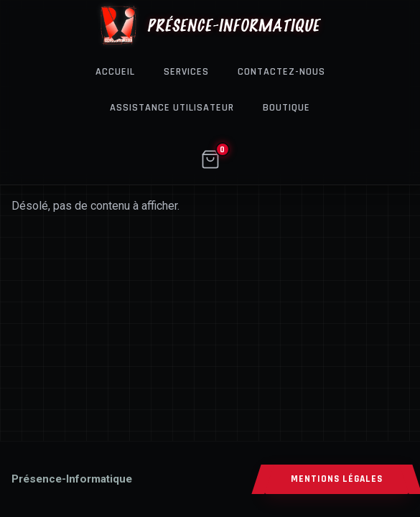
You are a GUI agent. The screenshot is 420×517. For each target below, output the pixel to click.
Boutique (286, 108)
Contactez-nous (281, 72)
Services (186, 72)
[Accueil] (72, 479)
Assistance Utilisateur (172, 108)
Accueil (115, 72)
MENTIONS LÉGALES (337, 479)
